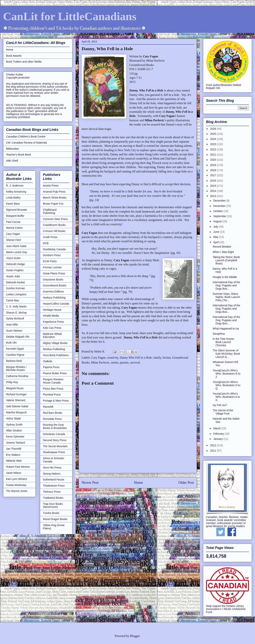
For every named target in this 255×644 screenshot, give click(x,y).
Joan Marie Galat (16, 246)
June (216, 232)
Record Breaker (222, 247)
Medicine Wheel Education (52, 335)
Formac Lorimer (52, 267)
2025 (214, 134)
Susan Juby (13, 276)
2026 (214, 129)
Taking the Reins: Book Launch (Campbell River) (226, 260)
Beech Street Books (55, 198)
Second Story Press (55, 440)
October (218, 211)
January (218, 439)
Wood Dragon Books (55, 519)
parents (124, 362)
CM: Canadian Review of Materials (27, 143)
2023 (214, 144)
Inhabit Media (51, 316)
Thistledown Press (54, 486)
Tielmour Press (52, 492)
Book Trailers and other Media (24, 62)
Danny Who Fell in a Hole (136, 358)
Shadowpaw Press (54, 452)
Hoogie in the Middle (225, 277)
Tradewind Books (53, 498)
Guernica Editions (53, 291)
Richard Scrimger (16, 394)
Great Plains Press (54, 273)
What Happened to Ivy (226, 329)
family (157, 358)
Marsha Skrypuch (16, 412)
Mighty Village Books (55, 343)
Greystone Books (53, 280)
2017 (214, 175)
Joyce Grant (13, 258)
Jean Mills (12, 325)
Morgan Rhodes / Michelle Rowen (16, 369)
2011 (214, 451)
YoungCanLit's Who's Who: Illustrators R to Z (227, 374)
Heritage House (52, 310)
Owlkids (48, 361)
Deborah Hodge (15, 264)
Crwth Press (50, 237)
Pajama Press (51, 367)
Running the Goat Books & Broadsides (55, 426)
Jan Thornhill (14, 449)
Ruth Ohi (11, 343)
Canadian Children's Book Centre (26, 137)
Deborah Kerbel (15, 282)
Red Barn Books (53, 413)
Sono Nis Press (52, 468)
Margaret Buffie (15, 216)
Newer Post (90, 482)
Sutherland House (54, 480)
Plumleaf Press (52, 395)
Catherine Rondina (17, 376)
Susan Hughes (15, 270)
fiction (167, 358)
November (220, 206)
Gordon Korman (16, 288)
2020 (214, 160)
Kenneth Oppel (15, 349)
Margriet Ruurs (15, 388)
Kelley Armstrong (16, 192)
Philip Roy (12, 382)
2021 (214, 155)
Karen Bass (13, 204)
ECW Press (50, 261)
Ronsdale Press (52, 419)
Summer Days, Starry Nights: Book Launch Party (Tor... (226, 297)
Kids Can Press (52, 328)
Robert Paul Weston (18, 467)
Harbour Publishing (54, 298)
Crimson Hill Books (54, 231)
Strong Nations (52, 474)
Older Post (186, 482)
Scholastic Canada (54, 434)
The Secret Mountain (55, 446)
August (218, 221)
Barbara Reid (14, 361)
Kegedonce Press (53, 322)
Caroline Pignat (15, 355)
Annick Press (51, 186)
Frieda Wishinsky (16, 485)
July (216, 227)
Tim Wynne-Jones (17, 491)
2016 (214, 181)
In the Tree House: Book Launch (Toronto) (224, 342)
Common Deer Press (55, 219)
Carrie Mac (13, 300)
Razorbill (48, 407)
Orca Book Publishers (56, 355)
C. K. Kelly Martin (16, 307)
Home (139, 482)
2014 (214, 191)
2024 (214, 139)
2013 (214, 196)
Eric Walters (13, 455)
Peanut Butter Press (55, 373)
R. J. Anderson (15, 186)
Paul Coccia (13, 222)
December (220, 201)
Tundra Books (51, 513)
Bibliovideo (13, 149)
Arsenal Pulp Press (54, 192)
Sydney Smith (14, 425)
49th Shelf (12, 161)
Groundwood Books (55, 285)
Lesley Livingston (16, 294)
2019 (214, 165)
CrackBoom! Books (54, 225)
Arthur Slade (13, 418)
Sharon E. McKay (16, 313)
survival (135, 362)
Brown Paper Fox (53, 204)
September (220, 216)
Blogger (135, 636)
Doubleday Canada (54, 249)
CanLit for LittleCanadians (70, 16)
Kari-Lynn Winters (17, 479)
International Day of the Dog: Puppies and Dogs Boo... (226, 285)
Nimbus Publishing (54, 349)
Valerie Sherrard (16, 400)
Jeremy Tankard (15, 443)
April (216, 242)
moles (115, 362)
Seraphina (219, 334)
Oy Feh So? (220, 405)
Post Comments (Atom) (146, 497)
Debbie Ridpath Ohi (18, 337)
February (219, 434)
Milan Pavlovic (100, 362)
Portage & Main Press (56, 401)
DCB (46, 243)
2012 (214, 445)
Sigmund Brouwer (17, 210)
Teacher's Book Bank (19, 155)
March (217, 428)
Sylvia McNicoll (15, 318)
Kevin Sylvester (15, 437)
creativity (113, 358)
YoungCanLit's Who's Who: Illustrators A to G (226, 397)
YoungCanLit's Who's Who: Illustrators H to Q (227, 385)
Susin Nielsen (14, 331)
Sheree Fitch (14, 240)
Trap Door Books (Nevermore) (53, 505)
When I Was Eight (223, 252)
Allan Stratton (14, 430)
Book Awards (14, 56)
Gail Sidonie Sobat (17, 406)
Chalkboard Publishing (50, 211)
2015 (214, 186)
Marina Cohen (14, 228)
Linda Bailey (13, 198)
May (216, 237)
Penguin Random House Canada (53, 381)
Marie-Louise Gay (17, 252)
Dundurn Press (52, 255)
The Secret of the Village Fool (223, 412)
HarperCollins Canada (56, 304)
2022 (214, 149)
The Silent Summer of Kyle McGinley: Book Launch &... (226, 354)
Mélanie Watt (14, 461)
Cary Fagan (98, 358)
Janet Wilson (14, 473)
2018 (214, 170)
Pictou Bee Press (53, 389)
